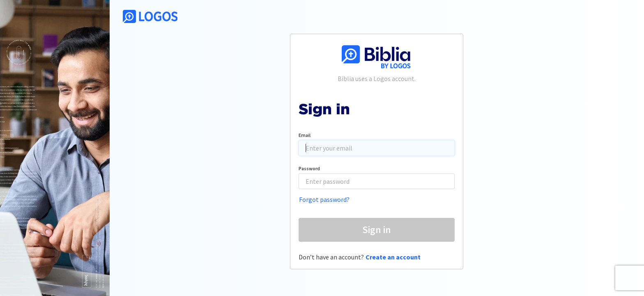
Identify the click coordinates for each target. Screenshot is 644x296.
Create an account (393, 257)
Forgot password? (324, 199)
